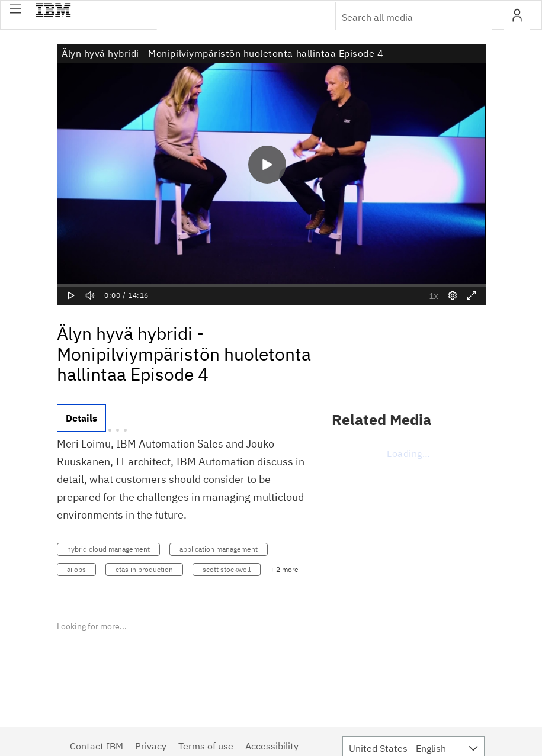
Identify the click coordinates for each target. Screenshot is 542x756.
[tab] (81, 418)
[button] (15, 9)
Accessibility (272, 746)
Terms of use (206, 746)
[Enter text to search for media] (401, 17)
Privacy (151, 746)
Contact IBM (97, 746)
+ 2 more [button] (284, 569)
